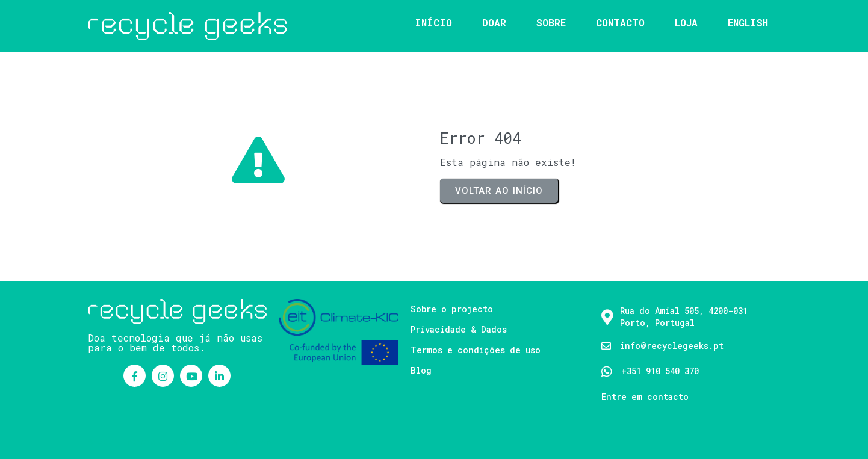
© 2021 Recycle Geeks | (140, 442)
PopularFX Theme (232, 442)
